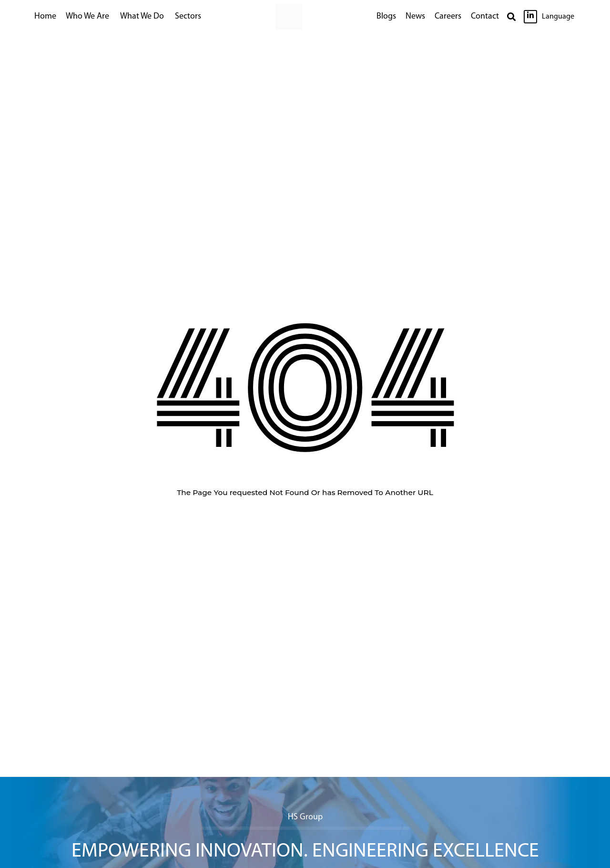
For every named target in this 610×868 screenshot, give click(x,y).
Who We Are (87, 16)
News (415, 16)
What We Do (142, 16)
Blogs (386, 16)
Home (45, 16)
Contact (485, 16)
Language (558, 17)
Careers (448, 16)
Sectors (188, 16)
